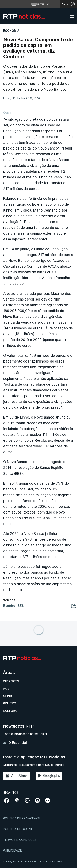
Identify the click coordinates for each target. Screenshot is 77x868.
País (6, 689)
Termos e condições (20, 840)
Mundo (9, 696)
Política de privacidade (22, 818)
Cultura (10, 711)
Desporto (11, 681)
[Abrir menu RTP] (38, 4)
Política (10, 703)
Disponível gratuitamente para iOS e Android (34, 765)
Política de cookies (19, 829)
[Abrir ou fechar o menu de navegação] (71, 16)
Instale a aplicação (34, 757)
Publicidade (12, 850)
